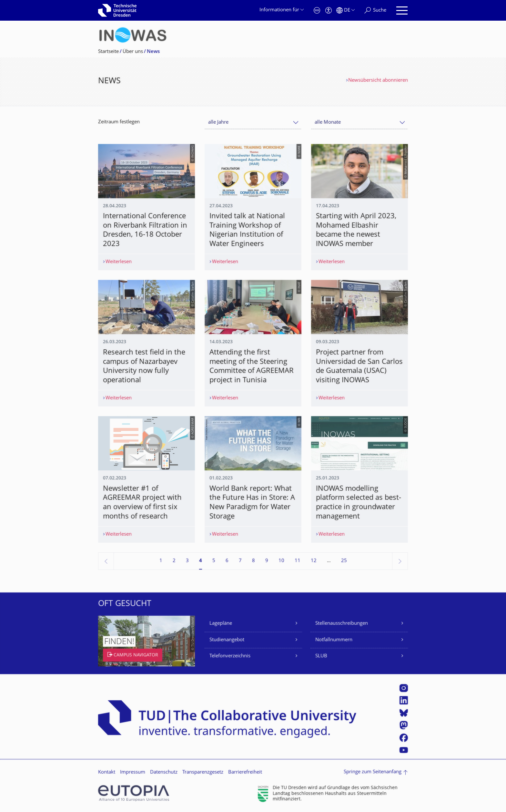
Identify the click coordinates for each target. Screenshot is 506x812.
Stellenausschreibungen (342, 624)
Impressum (133, 772)
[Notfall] (317, 10)
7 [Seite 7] (240, 561)
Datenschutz (164, 772)
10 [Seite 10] (281, 561)
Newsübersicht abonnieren (378, 81)
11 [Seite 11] (298, 561)
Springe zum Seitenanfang (373, 772)
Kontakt (107, 772)
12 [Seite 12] (314, 561)
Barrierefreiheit (245, 772)
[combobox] (253, 123)
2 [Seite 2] (174, 561)
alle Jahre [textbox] (218, 123)
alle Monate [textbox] (328, 123)
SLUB (321, 656)
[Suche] (375, 10)
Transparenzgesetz (203, 772)
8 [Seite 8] (253, 561)
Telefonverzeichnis (230, 656)
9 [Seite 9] (267, 561)
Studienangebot (227, 640)
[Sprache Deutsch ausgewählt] (345, 10)
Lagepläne (221, 624)
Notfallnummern (334, 640)
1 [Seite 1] (161, 561)
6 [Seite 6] (227, 561)
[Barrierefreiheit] (329, 10)
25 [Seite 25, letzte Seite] (344, 561)
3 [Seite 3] (187, 561)
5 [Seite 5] (214, 561)
